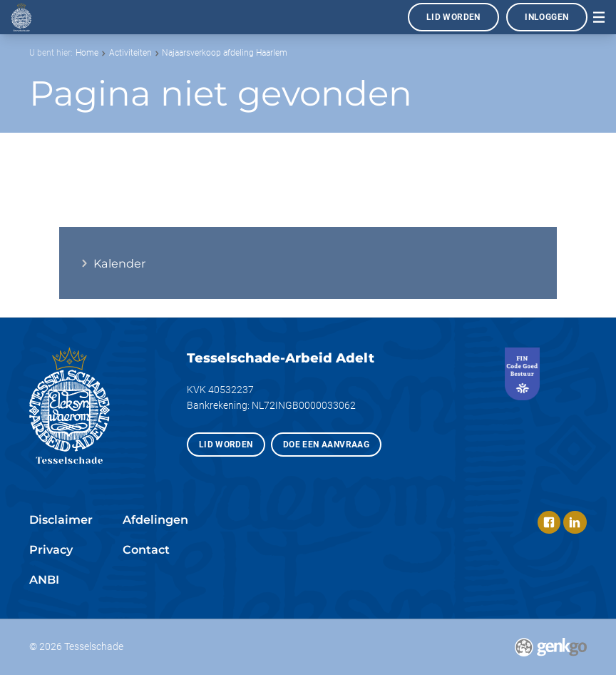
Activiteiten (130, 53)
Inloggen (546, 17)
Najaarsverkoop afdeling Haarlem (225, 53)
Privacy (51, 549)
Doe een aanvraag (326, 445)
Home (87, 53)
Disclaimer (61, 519)
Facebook (549, 522)
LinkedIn (575, 522)
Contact (146, 549)
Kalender (119, 263)
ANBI (44, 579)
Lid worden (453, 17)
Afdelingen (155, 519)
